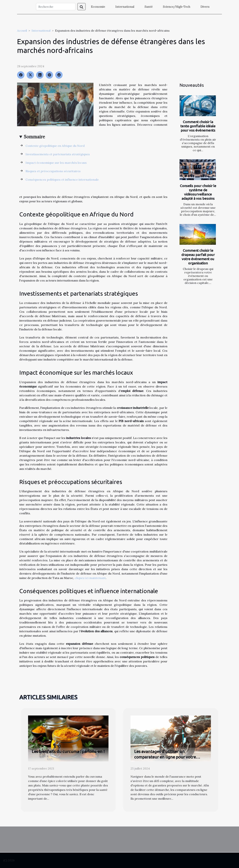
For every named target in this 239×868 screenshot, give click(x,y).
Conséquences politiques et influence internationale (62, 180)
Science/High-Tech (176, 7)
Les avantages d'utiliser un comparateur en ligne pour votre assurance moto (165, 757)
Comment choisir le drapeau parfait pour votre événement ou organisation (198, 257)
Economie (98, 7)
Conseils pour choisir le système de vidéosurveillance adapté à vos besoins (198, 192)
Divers (205, 7)
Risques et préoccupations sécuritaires (53, 171)
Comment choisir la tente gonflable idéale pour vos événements (198, 126)
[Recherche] (56, 7)
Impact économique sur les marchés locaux (56, 163)
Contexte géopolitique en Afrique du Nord (55, 146)
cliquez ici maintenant (90, 578)
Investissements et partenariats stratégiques (58, 154)
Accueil (22, 31)
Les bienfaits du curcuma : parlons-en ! (68, 751)
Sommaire (34, 137)
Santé (149, 7)
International (125, 7)
